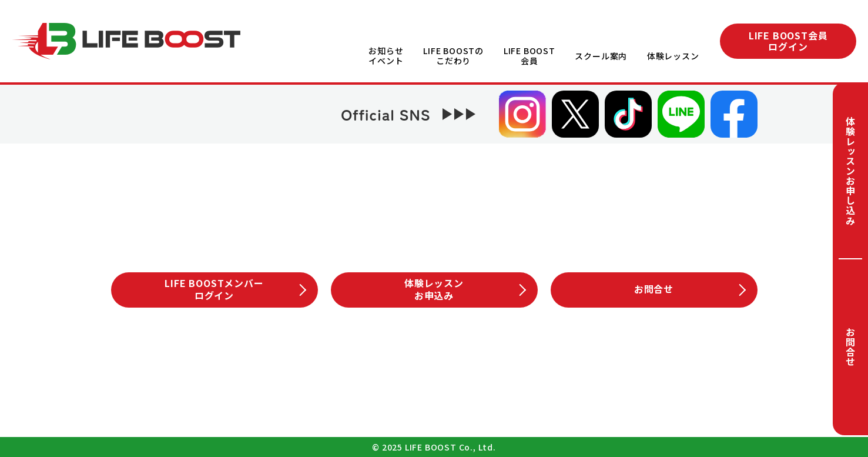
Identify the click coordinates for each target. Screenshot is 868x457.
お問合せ (850, 347)
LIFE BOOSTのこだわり (450, 56)
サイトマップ (542, 396)
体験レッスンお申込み (465, 289)
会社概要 (317, 396)
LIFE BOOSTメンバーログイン (235, 289)
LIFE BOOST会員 (527, 56)
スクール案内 (600, 56)
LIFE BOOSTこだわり (326, 355)
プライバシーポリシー (425, 396)
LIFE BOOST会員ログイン (788, 41)
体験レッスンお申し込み (850, 171)
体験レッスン (673, 56)
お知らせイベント (382, 56)
